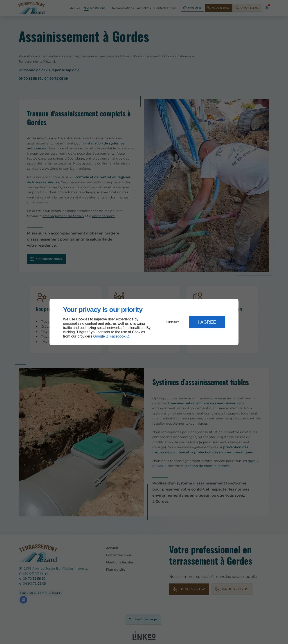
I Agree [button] (207, 322)
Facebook (118, 336)
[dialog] (144, 322)
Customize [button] (173, 322)
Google (99, 336)
